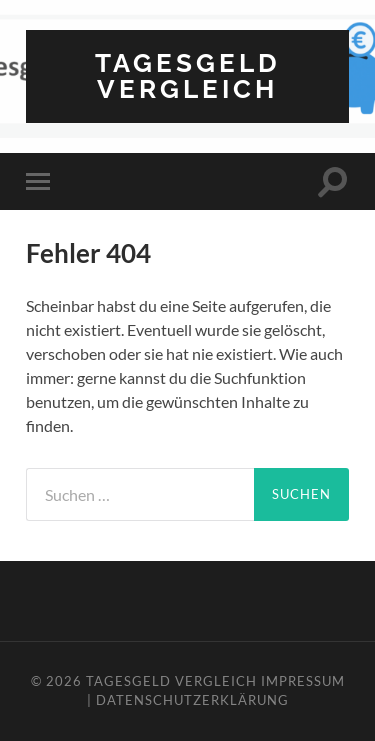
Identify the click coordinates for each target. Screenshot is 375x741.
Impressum (303, 681)
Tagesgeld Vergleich (188, 75)
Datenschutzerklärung (192, 700)
